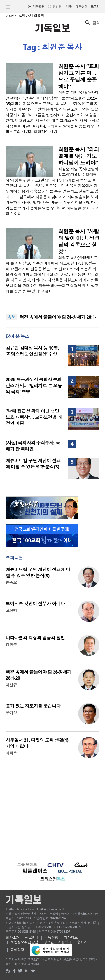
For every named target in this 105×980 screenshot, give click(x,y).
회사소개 (13, 937)
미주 (69, 6)
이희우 (11, 753)
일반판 (57, 6)
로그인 (95, 6)
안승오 (11, 582)
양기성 (11, 713)
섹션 (8, 7)
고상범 (11, 610)
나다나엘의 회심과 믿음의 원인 (35, 638)
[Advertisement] (53, 812)
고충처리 (80, 942)
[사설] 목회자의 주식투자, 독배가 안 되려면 (33, 446)
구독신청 (82, 6)
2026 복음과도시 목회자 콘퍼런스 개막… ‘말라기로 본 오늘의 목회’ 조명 (34, 386)
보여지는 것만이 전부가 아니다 (35, 604)
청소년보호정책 (56, 942)
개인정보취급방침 (24, 942)
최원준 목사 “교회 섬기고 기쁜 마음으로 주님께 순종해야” (79, 76)
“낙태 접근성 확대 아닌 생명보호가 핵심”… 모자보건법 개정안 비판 (34, 417)
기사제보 (71, 937)
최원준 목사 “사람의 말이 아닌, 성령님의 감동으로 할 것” (79, 242)
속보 (11, 317)
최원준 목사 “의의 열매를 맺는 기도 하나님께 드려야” (79, 156)
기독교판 (39, 6)
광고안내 (32, 937)
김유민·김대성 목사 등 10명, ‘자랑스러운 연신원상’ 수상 (32, 351)
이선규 (11, 685)
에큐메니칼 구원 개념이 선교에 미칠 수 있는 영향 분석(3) (33, 464)
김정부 (11, 645)
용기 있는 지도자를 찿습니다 (33, 706)
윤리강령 (17, 950)
